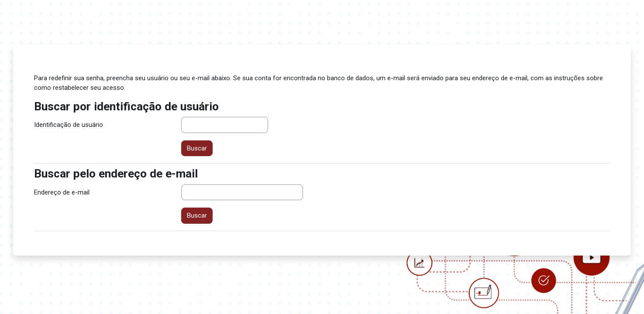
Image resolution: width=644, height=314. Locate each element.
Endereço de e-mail (62, 192)
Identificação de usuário (69, 125)
